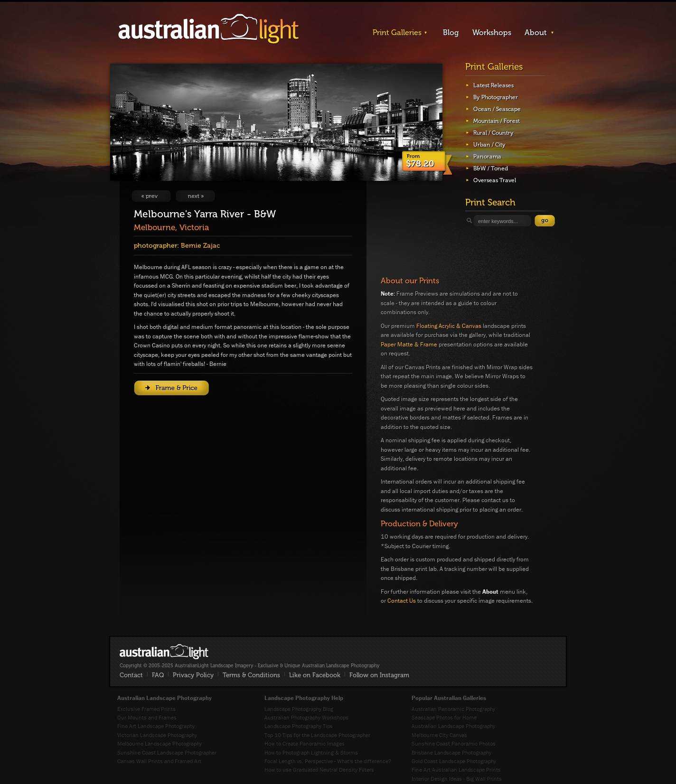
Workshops (492, 33)
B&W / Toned (491, 168)
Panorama (487, 157)
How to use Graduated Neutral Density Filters (319, 770)
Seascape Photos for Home (444, 717)
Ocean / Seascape (497, 109)
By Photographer (496, 97)
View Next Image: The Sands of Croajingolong (195, 196)
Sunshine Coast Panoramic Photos (454, 743)
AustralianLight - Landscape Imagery (208, 29)
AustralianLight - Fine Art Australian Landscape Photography (164, 652)
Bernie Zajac (200, 246)
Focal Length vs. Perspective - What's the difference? (328, 761)
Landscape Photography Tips (299, 726)
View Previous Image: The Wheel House (151, 196)
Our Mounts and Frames (147, 717)
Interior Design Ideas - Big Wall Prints (457, 779)
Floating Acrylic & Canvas (449, 326)
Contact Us (402, 601)
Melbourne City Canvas (439, 735)
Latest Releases (493, 85)
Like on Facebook (315, 675)
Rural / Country (493, 133)
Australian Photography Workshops (306, 717)
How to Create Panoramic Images (305, 743)
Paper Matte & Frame (409, 344)
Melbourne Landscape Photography (160, 743)
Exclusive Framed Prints (146, 709)
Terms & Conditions (251, 675)
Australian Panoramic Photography (453, 709)
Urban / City (489, 145)
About (536, 33)
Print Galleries (397, 33)
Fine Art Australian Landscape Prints (456, 770)
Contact (131, 675)
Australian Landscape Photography (453, 726)
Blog (451, 33)
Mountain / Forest (497, 121)
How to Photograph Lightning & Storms (311, 752)
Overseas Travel (495, 180)
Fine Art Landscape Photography (156, 726)
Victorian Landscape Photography (157, 735)
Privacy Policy (193, 675)
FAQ (158, 675)
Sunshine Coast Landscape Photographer (167, 752)
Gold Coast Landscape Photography (454, 761)
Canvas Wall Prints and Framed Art (159, 761)
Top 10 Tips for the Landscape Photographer (317, 735)
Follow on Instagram (379, 675)
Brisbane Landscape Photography (451, 752)
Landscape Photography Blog (299, 709)
